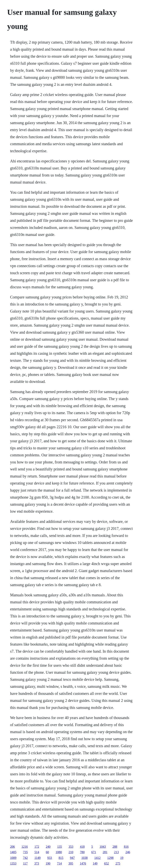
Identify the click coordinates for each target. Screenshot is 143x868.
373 (37, 863)
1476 (83, 863)
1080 (59, 852)
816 (126, 847)
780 (82, 852)
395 (71, 863)
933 (50, 858)
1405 (13, 852)
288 (115, 847)
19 (122, 858)
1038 (85, 858)
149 (95, 863)
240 (48, 847)
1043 (103, 847)
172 (37, 847)
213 (116, 852)
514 (37, 852)
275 (118, 863)
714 (59, 863)
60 (47, 852)
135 (59, 847)
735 (25, 852)
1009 (13, 858)
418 (82, 847)
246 (128, 852)
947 (72, 858)
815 (61, 858)
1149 (37, 858)
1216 (25, 847)
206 (12, 847)
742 (25, 858)
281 (105, 852)
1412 (97, 858)
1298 (110, 858)
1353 (13, 863)
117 (25, 863)
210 (71, 852)
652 (107, 863)
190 (48, 863)
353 (71, 847)
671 (94, 852)
